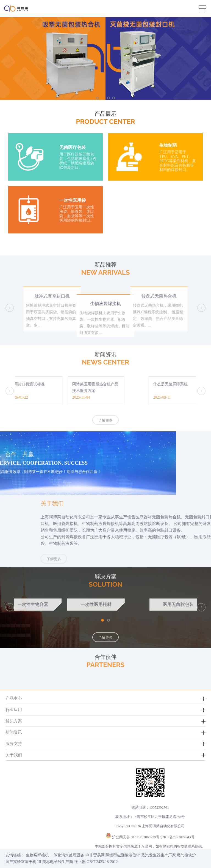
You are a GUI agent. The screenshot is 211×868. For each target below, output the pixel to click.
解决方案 (14, 721)
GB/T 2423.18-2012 (102, 862)
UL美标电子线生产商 (55, 862)
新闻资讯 (14, 732)
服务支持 (14, 743)
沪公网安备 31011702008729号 (136, 837)
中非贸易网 (95, 855)
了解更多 (105, 424)
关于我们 (14, 755)
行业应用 (14, 710)
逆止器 (80, 862)
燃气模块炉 (186, 855)
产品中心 (14, 698)
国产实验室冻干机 (21, 862)
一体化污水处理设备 (67, 855)
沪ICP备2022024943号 (177, 837)
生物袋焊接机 (37, 855)
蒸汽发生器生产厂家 (159, 855)
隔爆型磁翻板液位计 (123, 855)
